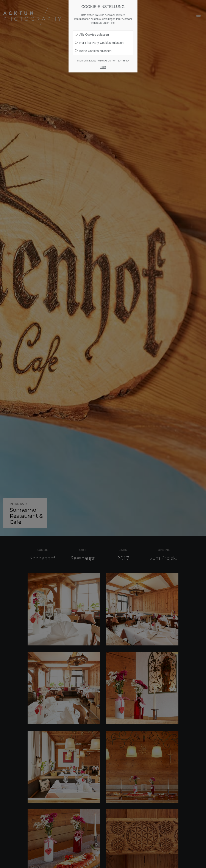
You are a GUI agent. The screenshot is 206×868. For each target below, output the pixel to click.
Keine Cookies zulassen (93, 51)
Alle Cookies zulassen (92, 35)
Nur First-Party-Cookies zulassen (99, 43)
